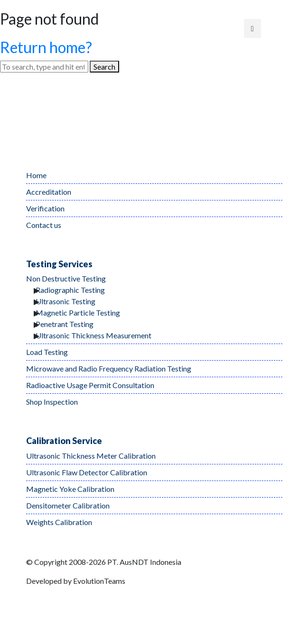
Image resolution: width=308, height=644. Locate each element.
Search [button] (104, 67)
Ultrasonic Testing (65, 301)
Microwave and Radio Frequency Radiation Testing (109, 368)
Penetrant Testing (65, 324)
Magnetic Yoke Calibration (70, 489)
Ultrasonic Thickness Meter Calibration (91, 456)
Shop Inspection (52, 402)
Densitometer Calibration (68, 505)
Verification (45, 208)
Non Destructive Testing (66, 278)
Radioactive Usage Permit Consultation (90, 385)
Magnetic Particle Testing (78, 313)
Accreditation (49, 192)
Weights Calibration (59, 522)
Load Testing (47, 352)
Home (36, 175)
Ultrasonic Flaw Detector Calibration (87, 472)
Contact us (44, 225)
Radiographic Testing (70, 290)
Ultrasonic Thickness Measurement (93, 335)
